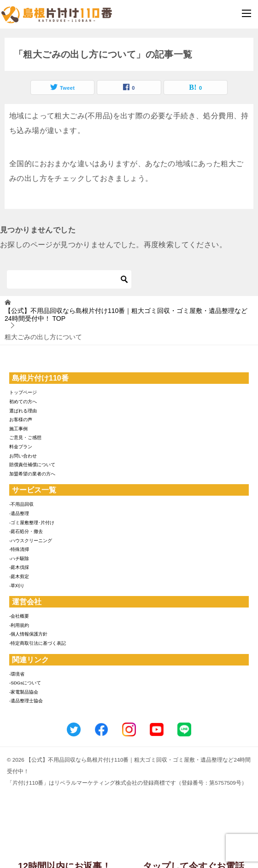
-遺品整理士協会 (26, 701)
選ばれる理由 (23, 411)
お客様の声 (21, 420)
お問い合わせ (23, 456)
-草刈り (17, 586)
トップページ (23, 392)
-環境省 (17, 674)
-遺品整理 (19, 513)
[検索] (69, 279)
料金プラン (21, 447)
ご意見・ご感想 (25, 437)
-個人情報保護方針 (28, 634)
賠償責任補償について (32, 465)
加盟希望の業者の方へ (32, 474)
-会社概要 (19, 616)
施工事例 (18, 429)
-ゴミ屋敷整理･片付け (32, 523)
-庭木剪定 (19, 576)
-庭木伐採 (19, 567)
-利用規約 (19, 625)
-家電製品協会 (24, 692)
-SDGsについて (25, 683)
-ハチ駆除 (19, 558)
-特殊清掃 (19, 549)
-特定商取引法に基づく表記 (38, 643)
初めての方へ (23, 402)
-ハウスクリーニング (31, 541)
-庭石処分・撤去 (26, 531)
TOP (126, 315)
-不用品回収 (21, 504)
